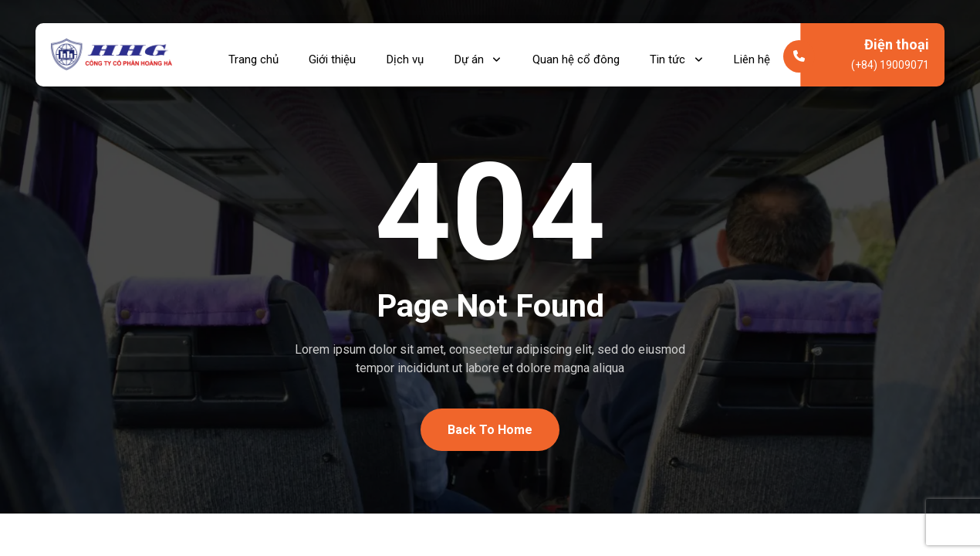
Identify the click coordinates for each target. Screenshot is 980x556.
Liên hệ (752, 55)
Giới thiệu (335, 55)
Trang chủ (255, 55)
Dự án (480, 55)
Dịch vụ (407, 55)
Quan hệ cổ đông (577, 55)
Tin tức (677, 55)
